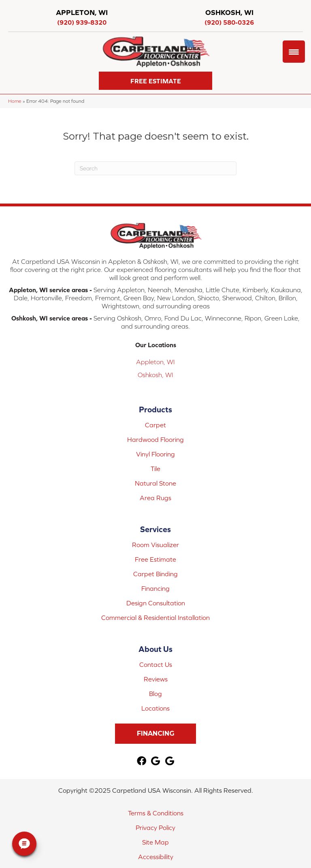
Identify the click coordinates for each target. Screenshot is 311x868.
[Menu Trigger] (294, 52)
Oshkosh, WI (155, 375)
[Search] (155, 168)
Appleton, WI (155, 362)
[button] (155, 81)
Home (15, 101)
